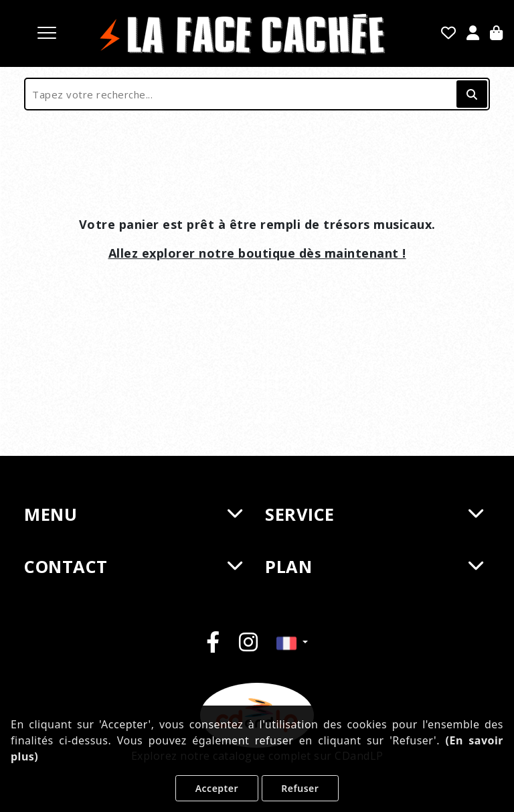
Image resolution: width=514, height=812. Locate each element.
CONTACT (133, 566)
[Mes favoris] (449, 34)
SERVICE (374, 514)
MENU (133, 514)
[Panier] (497, 34)
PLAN (374, 566)
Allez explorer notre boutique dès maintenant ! (257, 253)
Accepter (217, 788)
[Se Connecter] (473, 34)
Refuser (300, 788)
